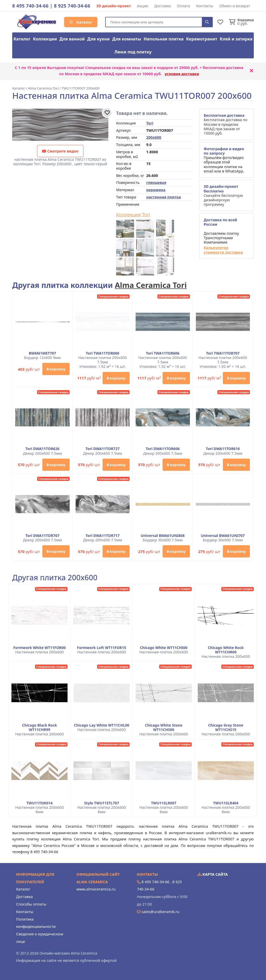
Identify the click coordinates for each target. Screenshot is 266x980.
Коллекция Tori (133, 215)
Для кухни (98, 39)
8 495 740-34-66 (30, 6)
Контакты (205, 6)
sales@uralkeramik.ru (161, 912)
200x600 (154, 137)
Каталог (81, 22)
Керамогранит (202, 39)
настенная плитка (164, 197)
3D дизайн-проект (114, 6)
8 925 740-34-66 (72, 6)
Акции (143, 6)
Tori (150, 123)
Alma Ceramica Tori (151, 285)
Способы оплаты (31, 904)
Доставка (163, 6)
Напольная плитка (164, 39)
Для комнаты (127, 39)
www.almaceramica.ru (96, 889)
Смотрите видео (60, 151)
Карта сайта (213, 874)
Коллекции (45, 39)
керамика (156, 190)
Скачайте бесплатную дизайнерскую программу (223, 195)
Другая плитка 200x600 (55, 578)
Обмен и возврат (235, 6)
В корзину (56, 369)
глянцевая (156, 182)
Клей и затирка (236, 39)
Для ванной (72, 39)
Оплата (184, 6)
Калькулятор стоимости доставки (223, 250)
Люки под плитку (133, 52)
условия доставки (182, 74)
